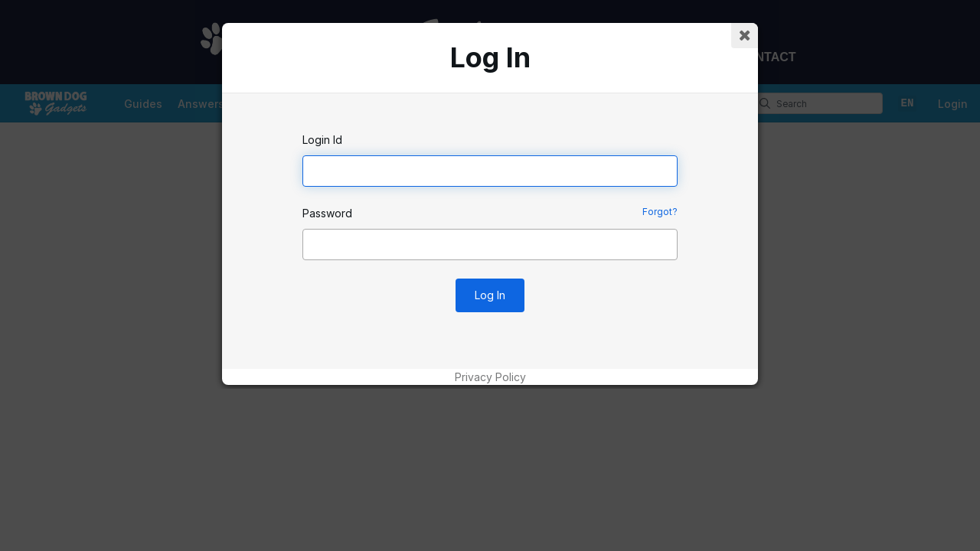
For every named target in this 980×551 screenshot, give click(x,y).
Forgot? (660, 212)
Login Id (322, 140)
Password (327, 213)
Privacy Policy (490, 377)
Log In (490, 295)
